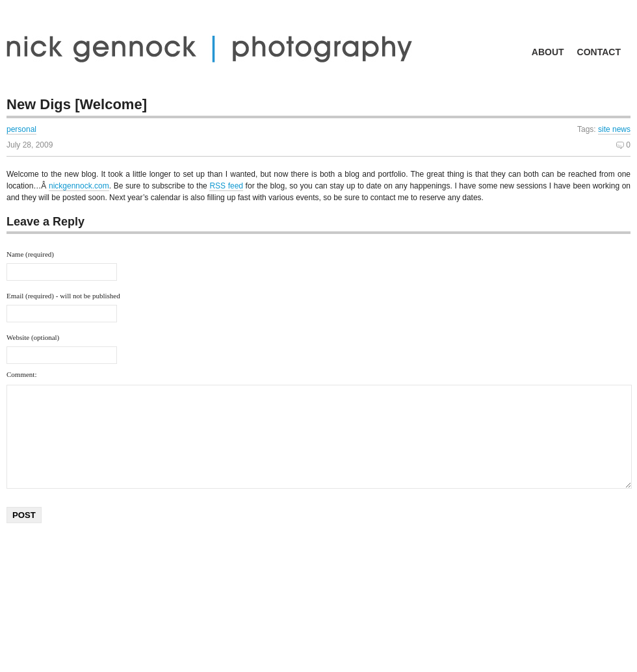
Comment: (21, 374)
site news (614, 129)
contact (599, 52)
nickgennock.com (79, 186)
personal (21, 129)
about (548, 52)
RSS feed (226, 186)
